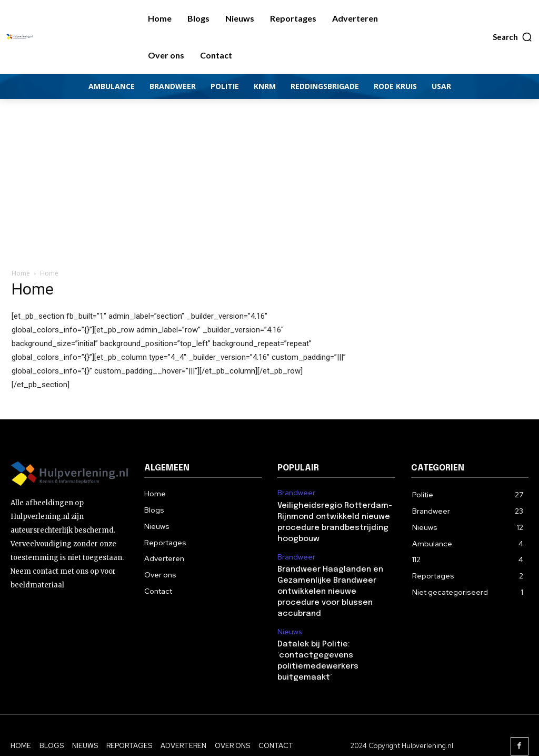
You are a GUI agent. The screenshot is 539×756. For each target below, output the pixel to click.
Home (21, 273)
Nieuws (289, 614)
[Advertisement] (269, 178)
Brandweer (295, 493)
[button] (513, 37)
